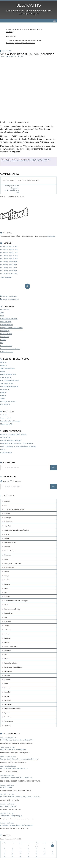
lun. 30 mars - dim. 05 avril (9, 247)
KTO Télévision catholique (9, 319)
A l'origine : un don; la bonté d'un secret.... (17, 825)
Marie (6, 655)
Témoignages (9, 721)
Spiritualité (42, 161)
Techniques (8, 717)
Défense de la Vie (10, 543)
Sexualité (7, 692)
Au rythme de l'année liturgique (14, 509)
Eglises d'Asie (5, 310)
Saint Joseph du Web (7, 383)
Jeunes (7, 626)
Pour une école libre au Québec (10, 349)
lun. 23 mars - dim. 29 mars (9, 250)
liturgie (7, 642)
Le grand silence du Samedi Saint (14, 768)
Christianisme (9, 522)
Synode (7, 713)
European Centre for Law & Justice (11, 328)
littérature (8, 638)
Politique (7, 675)
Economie (8, 555)
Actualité (7, 501)
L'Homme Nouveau (6, 325)
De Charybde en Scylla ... (8, 401)
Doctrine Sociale (10, 551)
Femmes (7, 584)
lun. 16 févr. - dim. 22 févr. (9, 265)
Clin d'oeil (8, 526)
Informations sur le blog (12, 609)
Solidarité (8, 700)
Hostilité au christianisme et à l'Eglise (16, 601)
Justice (7, 634)
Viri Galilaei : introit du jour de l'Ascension (27, 54)
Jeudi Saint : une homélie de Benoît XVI (16, 778)
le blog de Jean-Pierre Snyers (9, 380)
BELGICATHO (28, 5)
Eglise (13, 161)
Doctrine (7, 547)
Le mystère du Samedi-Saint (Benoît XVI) (17, 740)
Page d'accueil (11, 36)
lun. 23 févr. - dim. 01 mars (9, 262)
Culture (7, 534)
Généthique (4, 415)
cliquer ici (24, 149)
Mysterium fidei (5, 437)
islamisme (8, 621)
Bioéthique (8, 518)
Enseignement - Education (13, 563)
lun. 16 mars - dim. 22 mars (9, 253)
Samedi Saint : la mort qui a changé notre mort (19, 759)
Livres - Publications (11, 646)
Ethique (7, 572)
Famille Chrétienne (6, 346)
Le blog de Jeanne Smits (8, 374)
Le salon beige (5, 331)
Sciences (7, 688)
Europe (7, 576)
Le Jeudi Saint (6, 787)
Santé (6, 684)
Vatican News (5, 337)
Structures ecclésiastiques (13, 709)
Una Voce (3, 449)
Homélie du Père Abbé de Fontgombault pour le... (20, 797)
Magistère (8, 650)
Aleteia (3, 398)
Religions (8, 680)
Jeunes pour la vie (6, 418)
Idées (6, 605)
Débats (7, 538)
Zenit (2, 313)
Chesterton (4, 365)
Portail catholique (6, 322)
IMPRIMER (11, 56)
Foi (18, 161)
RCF (2, 343)
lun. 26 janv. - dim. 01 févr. (9, 274)
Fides (2, 316)
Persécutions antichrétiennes (13, 667)
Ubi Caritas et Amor (8, 806)
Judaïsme (7, 630)
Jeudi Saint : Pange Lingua (11, 816)
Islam (6, 617)
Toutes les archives (6, 277)
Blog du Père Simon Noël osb (10, 386)
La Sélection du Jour (7, 352)
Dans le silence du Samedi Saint (13, 749)
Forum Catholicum (6, 452)
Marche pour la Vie (6, 424)
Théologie (8, 725)
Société (7, 696)
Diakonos (3, 392)
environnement (9, 567)
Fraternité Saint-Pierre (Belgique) (11, 440)
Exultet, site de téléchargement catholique (13, 434)
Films (6, 588)
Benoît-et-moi (5, 389)
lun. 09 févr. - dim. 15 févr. (9, 268)
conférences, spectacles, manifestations (17, 530)
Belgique (7, 513)
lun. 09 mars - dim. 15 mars (9, 256)
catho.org (3, 362)
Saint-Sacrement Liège (7, 368)
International (9, 613)
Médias (7, 659)
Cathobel (3, 340)
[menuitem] (28, 31)
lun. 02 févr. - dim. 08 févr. (9, 271)
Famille (7, 580)
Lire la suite (51, 236)
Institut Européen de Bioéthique (10, 421)
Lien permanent (9, 159)
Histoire (7, 596)
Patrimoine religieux (28, 161)
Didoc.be (3, 395)
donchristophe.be (6, 377)
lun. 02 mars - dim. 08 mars (9, 259)
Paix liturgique (5, 404)
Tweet (2, 56)
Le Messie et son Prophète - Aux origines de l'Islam (17, 443)
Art (31, 159)
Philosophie (8, 671)
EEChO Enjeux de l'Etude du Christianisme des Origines (18, 446)
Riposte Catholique (6, 334)
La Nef (2, 371)
